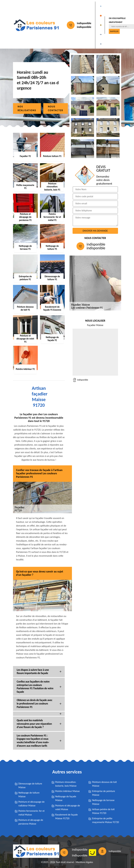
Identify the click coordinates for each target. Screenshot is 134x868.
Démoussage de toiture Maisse (30, 785)
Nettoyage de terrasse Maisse (103, 802)
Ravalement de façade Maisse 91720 (67, 816)
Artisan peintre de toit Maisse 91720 (103, 811)
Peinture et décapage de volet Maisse (68, 807)
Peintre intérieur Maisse (68, 791)
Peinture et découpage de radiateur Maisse (32, 804)
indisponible (84, 23)
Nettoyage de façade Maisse (66, 798)
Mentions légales (84, 862)
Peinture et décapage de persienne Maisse (31, 822)
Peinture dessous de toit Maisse (104, 784)
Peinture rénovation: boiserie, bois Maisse (66, 784)
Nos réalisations (27, 108)
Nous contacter (56, 108)
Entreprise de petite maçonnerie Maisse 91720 (106, 820)
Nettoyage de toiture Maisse (29, 795)
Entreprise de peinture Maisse (104, 793)
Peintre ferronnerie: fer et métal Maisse (32, 813)
